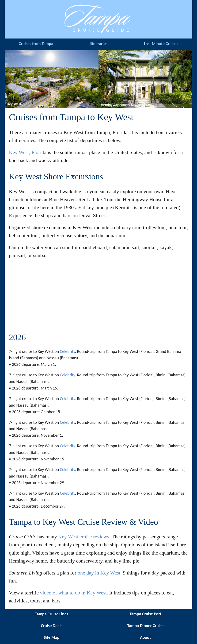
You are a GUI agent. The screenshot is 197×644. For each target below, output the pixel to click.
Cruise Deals (51, 626)
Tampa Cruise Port (145, 614)
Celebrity (67, 351)
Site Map (52, 637)
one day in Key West (99, 573)
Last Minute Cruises (161, 44)
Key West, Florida (28, 152)
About (145, 637)
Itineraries (98, 44)
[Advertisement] (98, 296)
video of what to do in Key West (73, 593)
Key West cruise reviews (84, 537)
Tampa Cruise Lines (52, 614)
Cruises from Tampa (36, 44)
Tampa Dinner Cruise (146, 626)
